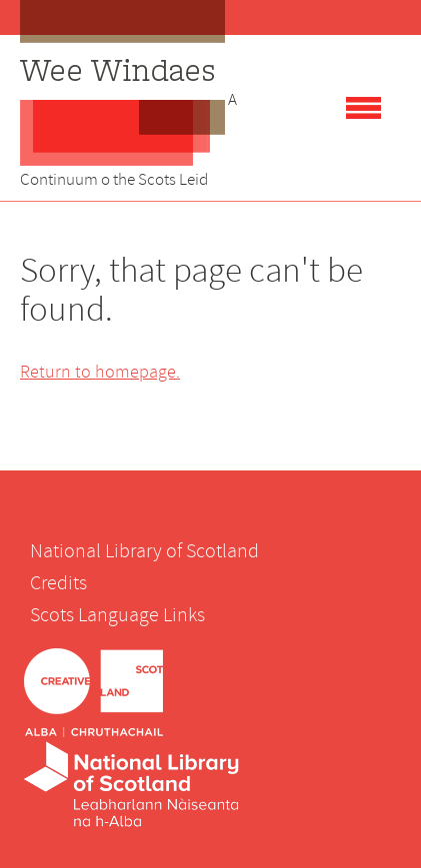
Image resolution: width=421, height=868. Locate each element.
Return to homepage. (100, 372)
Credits (58, 583)
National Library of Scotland (144, 551)
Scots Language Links (117, 615)
